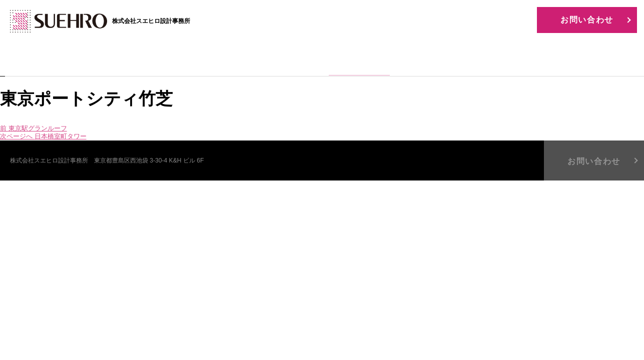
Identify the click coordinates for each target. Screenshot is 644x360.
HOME (135, 59)
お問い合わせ (587, 20)
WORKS (359, 59)
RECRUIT (434, 59)
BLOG (509, 59)
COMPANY (209, 59)
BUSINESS (284, 59)
